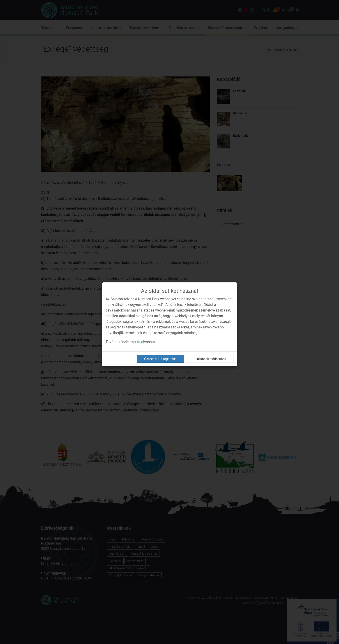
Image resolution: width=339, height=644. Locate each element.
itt (139, 342)
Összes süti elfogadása (160, 359)
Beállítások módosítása (210, 359)
